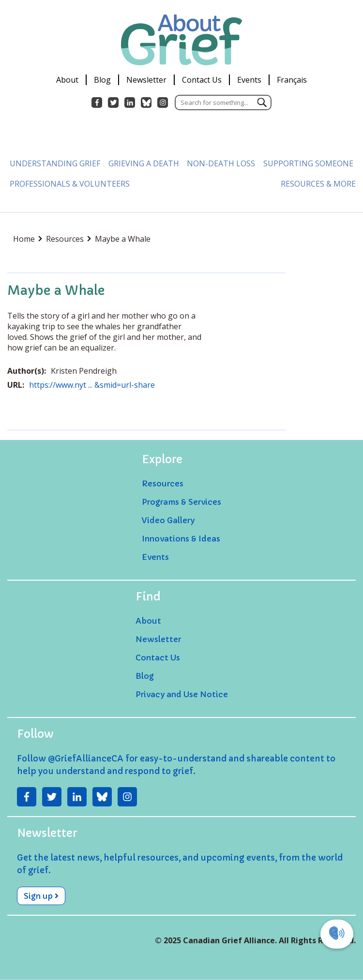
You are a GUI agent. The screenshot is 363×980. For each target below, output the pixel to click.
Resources (68, 239)
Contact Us (202, 80)
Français (292, 80)
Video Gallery (168, 520)
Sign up (41, 896)
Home (28, 239)
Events (249, 80)
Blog (102, 80)
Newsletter (146, 80)
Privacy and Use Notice (182, 694)
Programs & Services (181, 502)
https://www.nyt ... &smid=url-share (92, 385)
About (67, 80)
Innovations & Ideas (181, 539)
